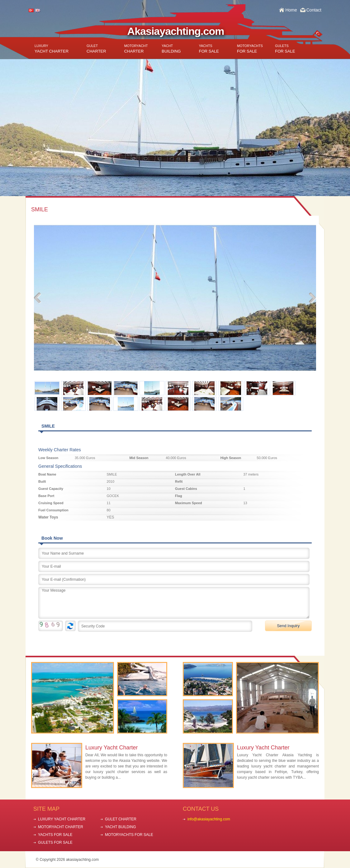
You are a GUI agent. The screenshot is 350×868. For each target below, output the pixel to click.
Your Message (174, 603)
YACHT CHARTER (52, 49)
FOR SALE (209, 49)
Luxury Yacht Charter (111, 748)
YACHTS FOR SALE (55, 835)
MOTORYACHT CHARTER (61, 827)
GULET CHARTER (121, 819)
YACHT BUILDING (121, 827)
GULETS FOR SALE (55, 842)
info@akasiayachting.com (209, 819)
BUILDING (171, 49)
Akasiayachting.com (176, 31)
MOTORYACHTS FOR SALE (129, 835)
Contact (314, 10)
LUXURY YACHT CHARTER (62, 819)
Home (291, 10)
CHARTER (96, 49)
